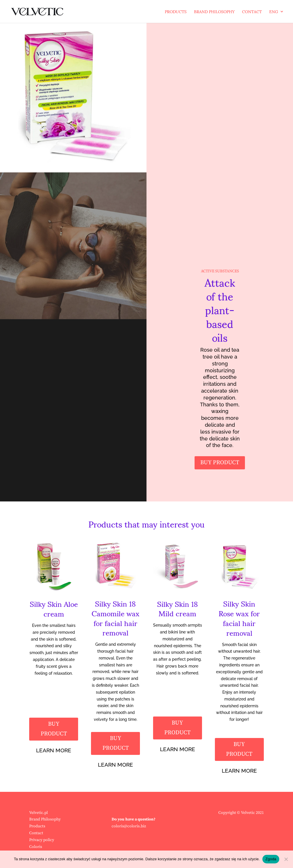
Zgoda (271, 859)
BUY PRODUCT (220, 463)
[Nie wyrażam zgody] (286, 859)
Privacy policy (42, 840)
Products (176, 13)
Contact (252, 13)
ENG (274, 13)
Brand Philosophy (214, 13)
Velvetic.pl (38, 813)
